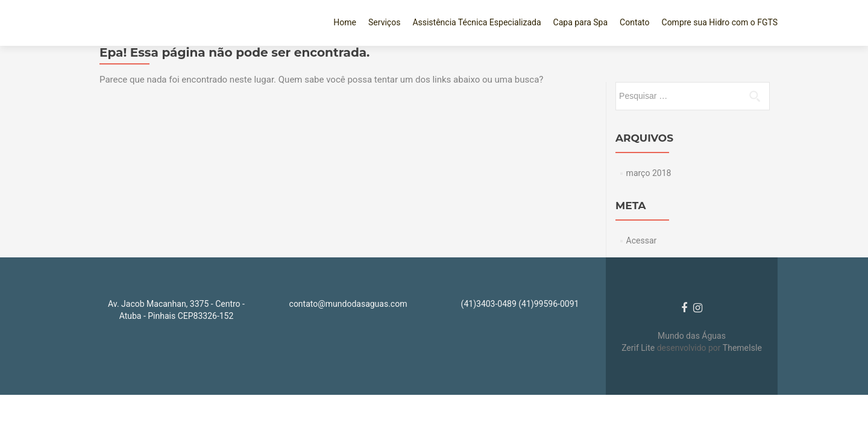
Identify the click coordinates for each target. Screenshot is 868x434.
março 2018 (649, 173)
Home (345, 22)
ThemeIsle (742, 348)
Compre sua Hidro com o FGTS (720, 22)
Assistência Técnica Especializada (476, 22)
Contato (634, 22)
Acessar (642, 241)
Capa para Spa (581, 22)
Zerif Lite (639, 348)
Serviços (384, 22)
